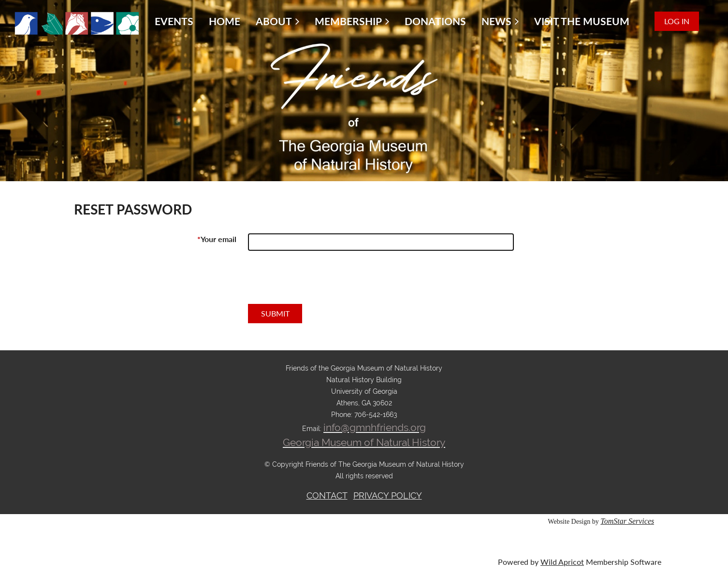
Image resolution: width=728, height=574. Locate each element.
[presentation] (321, 281)
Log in (677, 21)
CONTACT (327, 495)
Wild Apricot (562, 562)
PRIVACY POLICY (388, 495)
